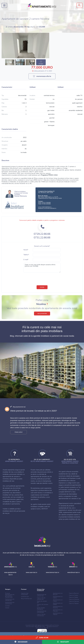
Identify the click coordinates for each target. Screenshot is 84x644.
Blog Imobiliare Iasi (26, 599)
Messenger (21, 642)
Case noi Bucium (74, 593)
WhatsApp (63, 642)
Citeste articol (19, 432)
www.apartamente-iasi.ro (11, 574)
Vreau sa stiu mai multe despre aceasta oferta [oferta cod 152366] (42, 268)
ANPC (44, 627)
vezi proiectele (42, 314)
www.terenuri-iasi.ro (53, 572)
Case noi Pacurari (74, 601)
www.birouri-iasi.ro (73, 572)
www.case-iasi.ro (31, 572)
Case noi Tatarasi (74, 603)
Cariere (7, 608)
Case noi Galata (73, 597)
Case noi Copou (74, 595)
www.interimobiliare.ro (45, 207)
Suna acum (42, 637)
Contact (7, 606)
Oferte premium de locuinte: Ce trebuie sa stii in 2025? (34, 411)
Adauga (66, 5)
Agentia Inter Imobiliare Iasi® (45, 625)
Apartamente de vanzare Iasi (10, 600)
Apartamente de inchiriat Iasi (10, 603)
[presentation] (42, 278)
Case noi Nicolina (74, 599)
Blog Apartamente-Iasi (19, 407)
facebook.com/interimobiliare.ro (47, 208)
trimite (42, 287)
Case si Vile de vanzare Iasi (41, 598)
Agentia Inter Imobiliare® (25, 594)
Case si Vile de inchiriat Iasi (41, 615)
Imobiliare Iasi (25, 597)
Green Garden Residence (41, 608)
